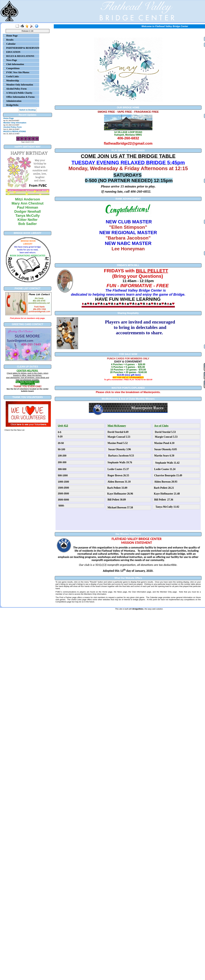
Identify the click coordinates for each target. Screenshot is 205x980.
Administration (13, 101)
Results (9, 40)
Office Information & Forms (19, 97)
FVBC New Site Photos (17, 72)
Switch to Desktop (28, 110)
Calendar (10, 44)
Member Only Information (19, 85)
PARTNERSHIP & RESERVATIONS (21, 48)
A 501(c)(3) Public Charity (18, 93)
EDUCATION (12, 52)
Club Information (14, 64)
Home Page (11, 36)
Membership (12, 81)
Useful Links (12, 76)
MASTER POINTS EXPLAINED (128, 388)
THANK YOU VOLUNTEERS (28, 397)
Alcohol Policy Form (15, 89)
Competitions (12, 68)
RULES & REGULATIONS (19, 56)
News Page (11, 60)
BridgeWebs (11, 105)
